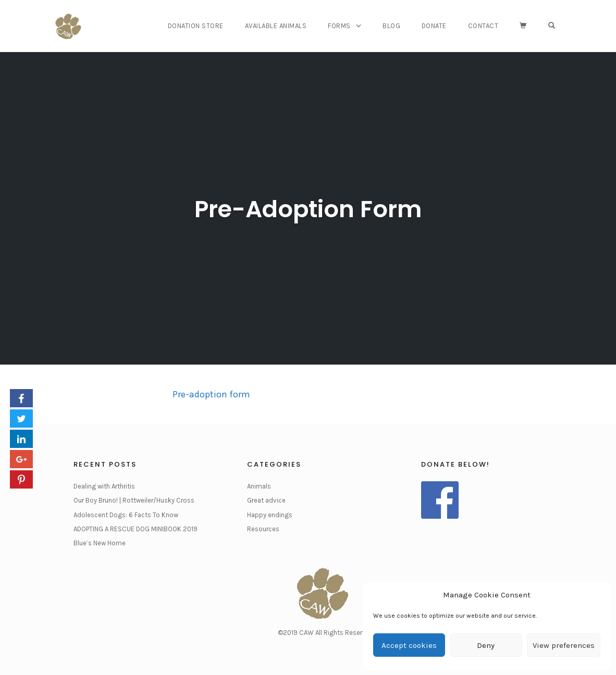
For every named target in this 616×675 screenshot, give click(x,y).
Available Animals (276, 26)
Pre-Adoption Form (308, 209)
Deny (486, 645)
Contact (483, 26)
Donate (434, 26)
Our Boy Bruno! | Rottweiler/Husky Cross (134, 500)
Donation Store (196, 26)
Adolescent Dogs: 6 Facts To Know (126, 515)
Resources (263, 529)
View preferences (564, 645)
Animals (259, 486)
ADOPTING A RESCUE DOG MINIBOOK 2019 (135, 529)
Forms (339, 26)
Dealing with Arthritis (104, 486)
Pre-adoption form (211, 394)
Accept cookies (409, 645)
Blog (391, 26)
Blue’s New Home (100, 543)
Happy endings (270, 515)
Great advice (266, 500)
